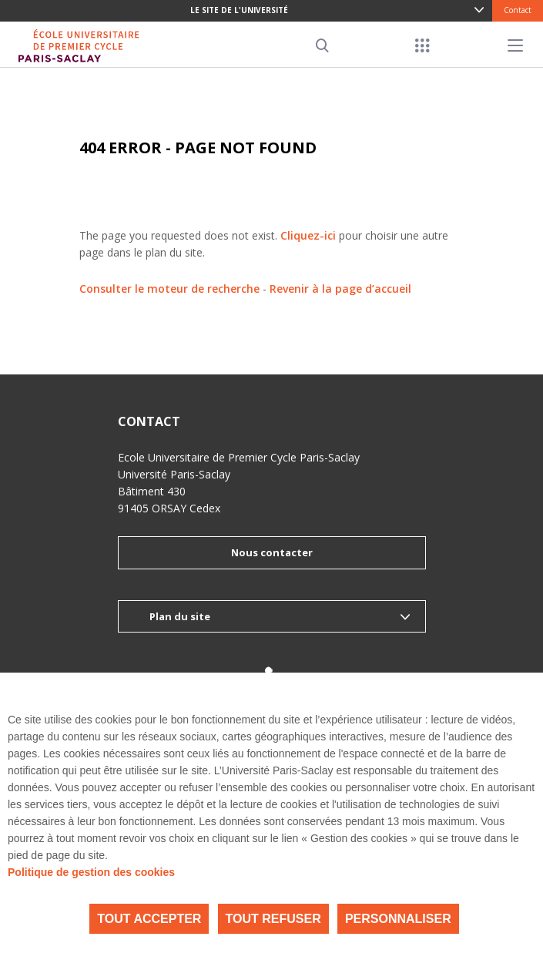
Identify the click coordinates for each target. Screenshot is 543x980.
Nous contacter (272, 552)
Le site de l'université (239, 10)
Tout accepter (149, 919)
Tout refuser (273, 919)
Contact (518, 10)
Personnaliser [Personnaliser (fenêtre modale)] (398, 919)
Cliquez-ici (308, 235)
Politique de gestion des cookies (91, 872)
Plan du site (180, 616)
